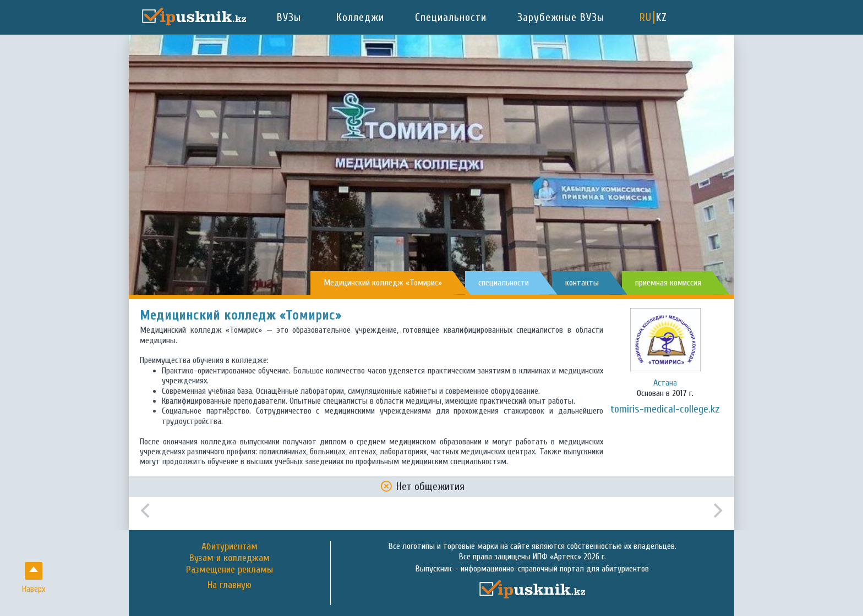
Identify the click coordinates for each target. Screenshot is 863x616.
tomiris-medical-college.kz (665, 409)
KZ (662, 17)
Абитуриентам (230, 546)
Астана (665, 383)
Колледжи (360, 17)
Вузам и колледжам (230, 558)
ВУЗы (289, 17)
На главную (230, 585)
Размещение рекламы (230, 570)
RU (646, 17)
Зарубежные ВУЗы (561, 17)
